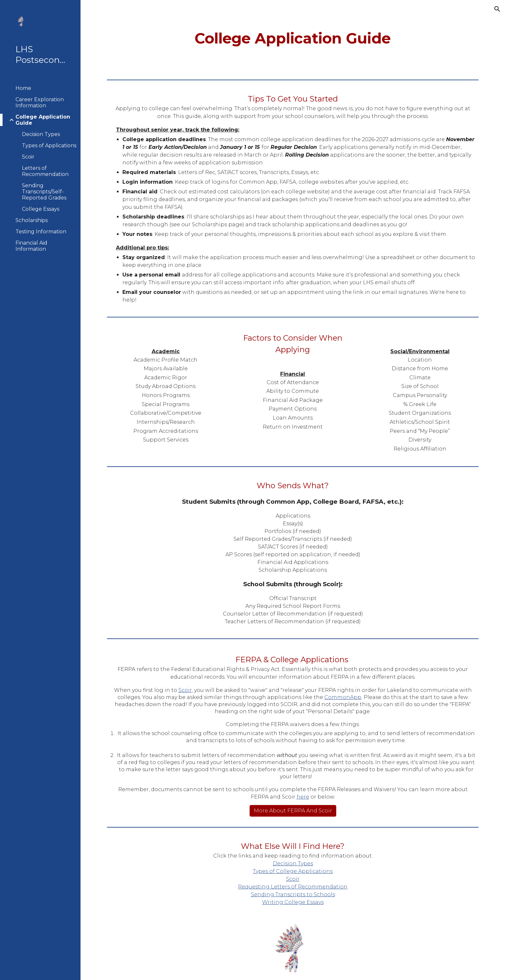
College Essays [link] (41, 209)
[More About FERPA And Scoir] (293, 811)
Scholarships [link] (32, 220)
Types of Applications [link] (49, 146)
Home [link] (23, 88)
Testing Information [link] (41, 232)
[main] (293, 39)
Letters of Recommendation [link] (45, 171)
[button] (497, 9)
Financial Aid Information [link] (31, 246)
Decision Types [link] (41, 134)
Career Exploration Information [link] (40, 102)
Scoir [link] (28, 157)
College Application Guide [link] (43, 120)
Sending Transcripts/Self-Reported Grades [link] (44, 192)
